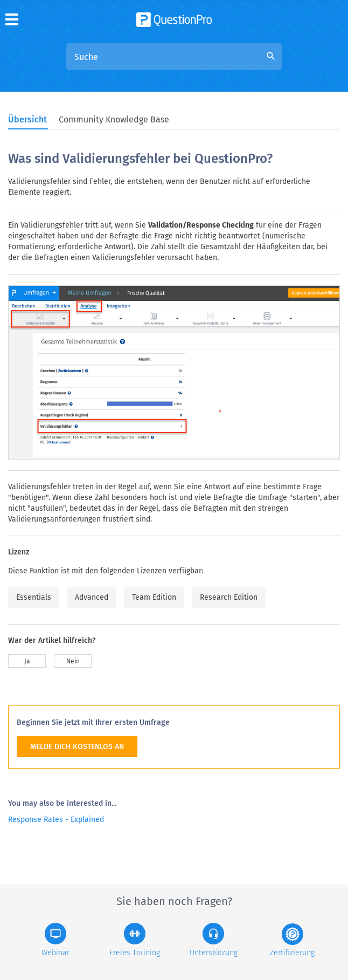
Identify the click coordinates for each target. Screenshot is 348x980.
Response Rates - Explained (56, 820)
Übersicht (27, 119)
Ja (27, 661)
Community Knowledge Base (114, 119)
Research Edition (229, 597)
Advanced (92, 597)
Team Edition (154, 597)
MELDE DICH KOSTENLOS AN (77, 747)
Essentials (34, 597)
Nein (73, 661)
